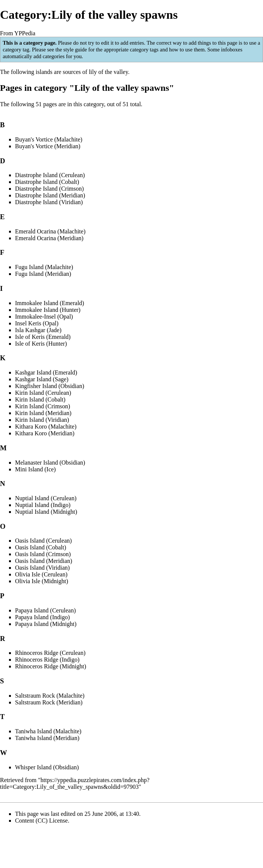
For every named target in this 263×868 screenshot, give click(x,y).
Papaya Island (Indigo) (42, 617)
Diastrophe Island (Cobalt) (47, 182)
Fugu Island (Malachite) (44, 267)
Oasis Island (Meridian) (44, 561)
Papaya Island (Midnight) (46, 624)
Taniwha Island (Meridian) (47, 738)
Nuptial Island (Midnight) (46, 512)
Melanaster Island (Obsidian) (50, 463)
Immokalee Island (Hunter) (48, 310)
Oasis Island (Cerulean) (43, 541)
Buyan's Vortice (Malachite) (49, 139)
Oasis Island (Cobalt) (41, 547)
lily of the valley (108, 72)
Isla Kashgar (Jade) (38, 330)
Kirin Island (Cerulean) (43, 393)
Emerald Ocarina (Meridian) (49, 238)
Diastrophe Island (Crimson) (49, 189)
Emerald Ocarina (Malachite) (50, 231)
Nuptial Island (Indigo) (43, 505)
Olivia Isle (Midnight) (42, 581)
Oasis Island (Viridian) (42, 568)
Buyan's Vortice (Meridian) (48, 146)
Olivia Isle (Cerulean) (41, 574)
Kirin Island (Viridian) (42, 420)
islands (44, 72)
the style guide (71, 50)
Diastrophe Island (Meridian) (50, 195)
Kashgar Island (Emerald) (46, 372)
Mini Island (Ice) (35, 469)
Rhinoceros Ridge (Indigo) (47, 660)
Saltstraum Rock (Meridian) (49, 702)
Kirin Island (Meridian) (43, 413)
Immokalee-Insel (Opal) (44, 317)
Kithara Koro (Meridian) (45, 433)
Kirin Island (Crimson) (43, 406)
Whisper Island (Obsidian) (47, 767)
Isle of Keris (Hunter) (41, 344)
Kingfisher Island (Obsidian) (50, 386)
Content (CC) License (41, 821)
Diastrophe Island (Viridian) (49, 202)
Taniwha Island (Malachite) (48, 731)
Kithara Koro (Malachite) (46, 426)
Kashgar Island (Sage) (42, 379)
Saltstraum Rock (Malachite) (50, 696)
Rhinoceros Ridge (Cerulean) (50, 653)
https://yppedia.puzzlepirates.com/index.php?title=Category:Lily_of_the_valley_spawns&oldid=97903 (75, 783)
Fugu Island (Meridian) (43, 274)
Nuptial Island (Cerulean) (46, 498)
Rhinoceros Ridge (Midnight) (51, 666)
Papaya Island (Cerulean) (45, 610)
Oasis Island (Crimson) (43, 554)
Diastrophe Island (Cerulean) (50, 175)
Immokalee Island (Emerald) (50, 303)
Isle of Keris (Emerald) (43, 337)
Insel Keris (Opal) (37, 323)
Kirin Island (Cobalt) (40, 399)
